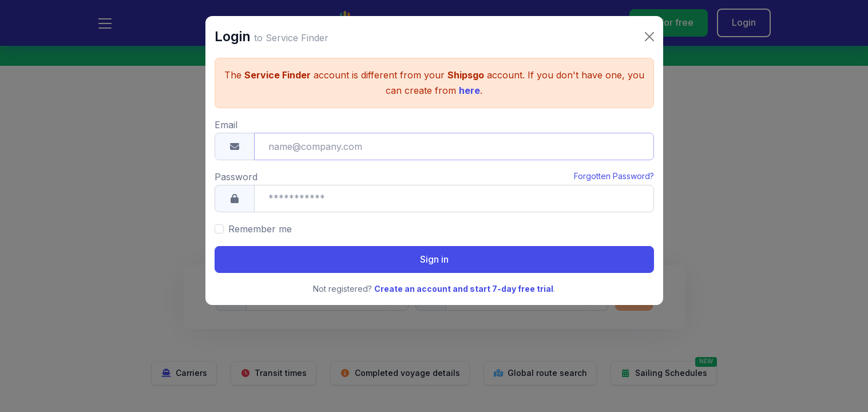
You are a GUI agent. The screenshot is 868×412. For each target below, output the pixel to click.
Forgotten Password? (614, 157)
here (469, 72)
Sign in (434, 240)
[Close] (649, 18)
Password (236, 158)
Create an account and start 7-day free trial (464, 270)
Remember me (260, 210)
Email (226, 106)
